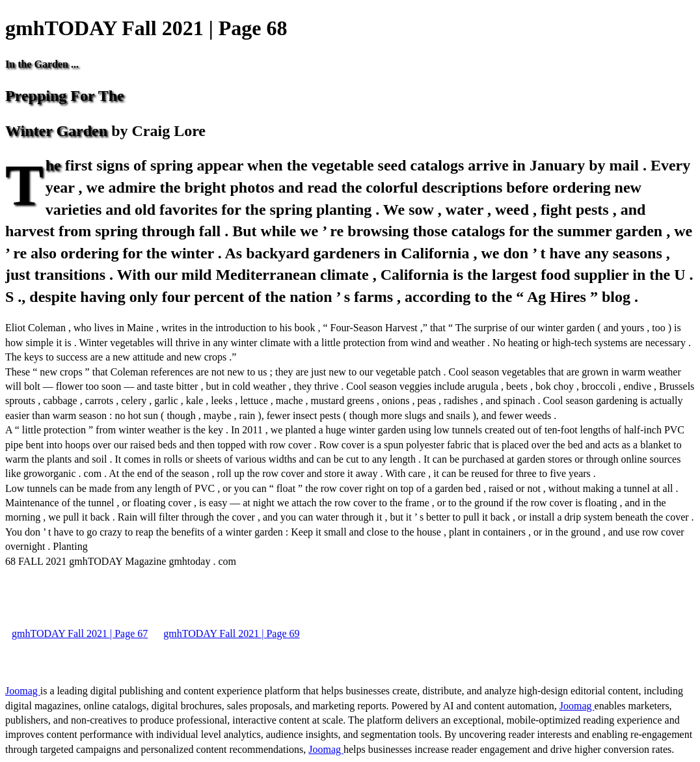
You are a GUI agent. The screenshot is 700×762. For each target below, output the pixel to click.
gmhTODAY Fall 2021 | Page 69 (231, 633)
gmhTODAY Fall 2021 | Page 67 (80, 633)
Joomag (23, 691)
